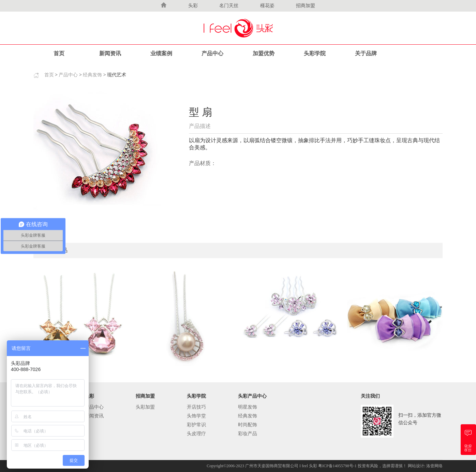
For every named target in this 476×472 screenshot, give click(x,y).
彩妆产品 (248, 434)
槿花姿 (267, 6)
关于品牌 (366, 53)
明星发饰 (248, 407)
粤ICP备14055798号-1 (338, 466)
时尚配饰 (248, 425)
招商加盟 (306, 6)
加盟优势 (264, 53)
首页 (59, 53)
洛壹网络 (434, 466)
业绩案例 (161, 53)
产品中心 (212, 53)
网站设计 (416, 466)
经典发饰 (92, 75)
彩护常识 (196, 425)
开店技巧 (196, 407)
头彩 (193, 6)
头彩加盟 (145, 407)
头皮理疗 (196, 434)
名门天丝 (229, 6)
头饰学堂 (196, 416)
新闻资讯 (110, 53)
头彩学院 (315, 53)
